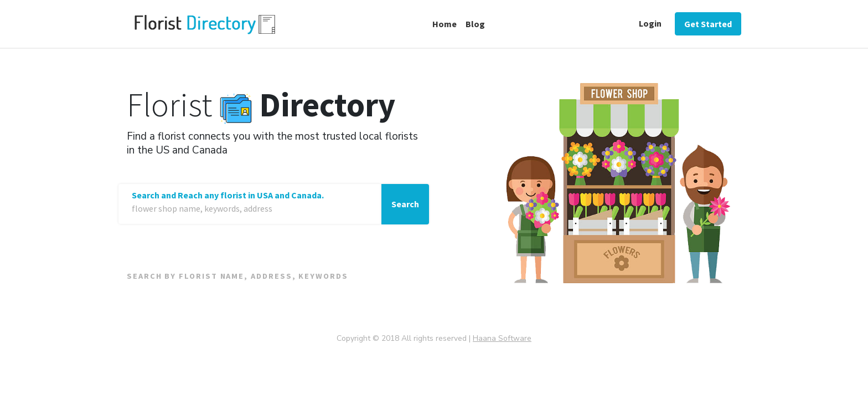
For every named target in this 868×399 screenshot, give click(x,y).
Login (650, 23)
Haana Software (502, 338)
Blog (475, 24)
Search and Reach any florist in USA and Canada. (228, 195)
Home (445, 24)
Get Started (708, 24)
